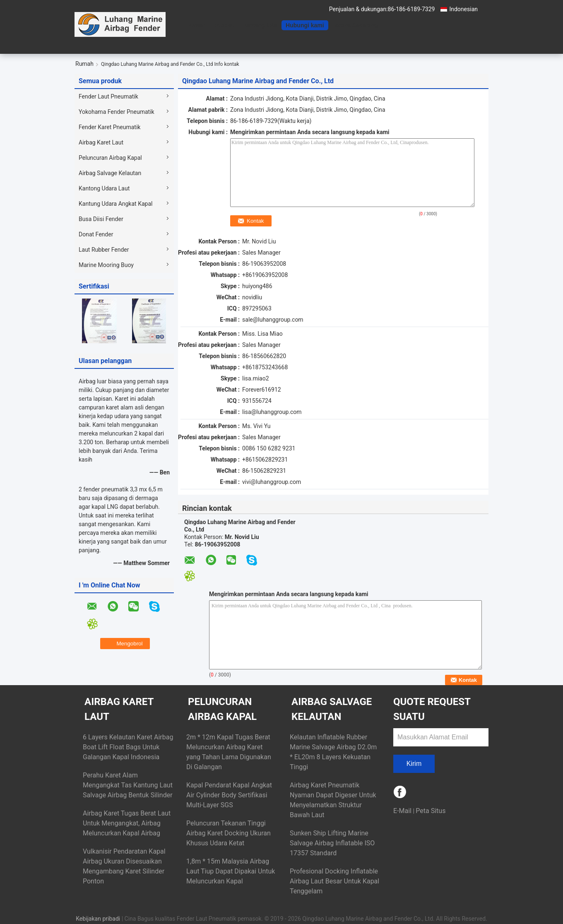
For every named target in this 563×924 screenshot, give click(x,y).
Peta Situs (431, 811)
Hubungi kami (305, 25)
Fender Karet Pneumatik (109, 127)
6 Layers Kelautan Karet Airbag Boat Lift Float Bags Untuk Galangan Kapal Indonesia (128, 747)
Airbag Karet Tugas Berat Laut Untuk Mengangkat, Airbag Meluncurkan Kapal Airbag (127, 823)
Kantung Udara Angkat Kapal (115, 204)
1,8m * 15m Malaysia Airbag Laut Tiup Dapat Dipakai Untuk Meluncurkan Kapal (231, 871)
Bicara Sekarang (356, 25)
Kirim (414, 764)
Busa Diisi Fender (101, 219)
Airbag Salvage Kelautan (110, 173)
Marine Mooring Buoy (106, 265)
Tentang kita (260, 25)
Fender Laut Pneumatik (108, 96)
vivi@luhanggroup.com (272, 482)
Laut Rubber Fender (104, 250)
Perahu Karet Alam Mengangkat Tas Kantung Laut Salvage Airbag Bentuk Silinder (128, 785)
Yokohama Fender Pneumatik (117, 112)
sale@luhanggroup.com (273, 320)
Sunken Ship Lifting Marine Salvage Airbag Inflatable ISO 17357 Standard (332, 843)
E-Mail (402, 811)
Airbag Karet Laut (101, 142)
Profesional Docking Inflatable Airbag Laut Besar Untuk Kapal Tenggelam (334, 881)
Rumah (196, 25)
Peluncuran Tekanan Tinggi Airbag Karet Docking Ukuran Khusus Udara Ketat (229, 833)
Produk (224, 25)
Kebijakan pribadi (98, 919)
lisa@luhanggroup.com (272, 412)
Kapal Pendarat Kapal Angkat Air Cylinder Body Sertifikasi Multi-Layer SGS (229, 795)
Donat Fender (96, 234)
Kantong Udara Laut (104, 188)
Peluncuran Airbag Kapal (110, 158)
